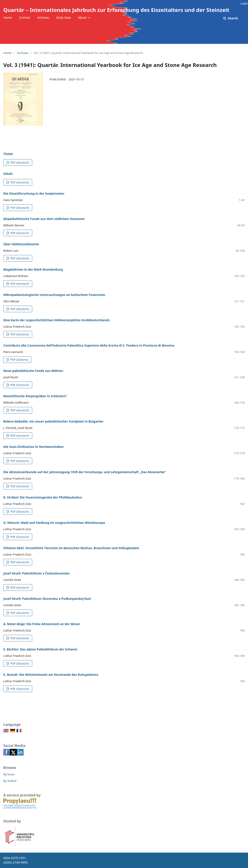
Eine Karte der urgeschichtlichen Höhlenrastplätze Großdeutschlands (56, 320)
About (83, 18)
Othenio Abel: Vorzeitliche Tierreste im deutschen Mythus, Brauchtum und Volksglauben (71, 548)
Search (233, 18)
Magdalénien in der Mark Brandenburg (33, 269)
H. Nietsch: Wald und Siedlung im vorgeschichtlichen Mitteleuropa (54, 523)
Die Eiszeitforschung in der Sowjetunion (34, 193)
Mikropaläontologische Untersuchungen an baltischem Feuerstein (54, 295)
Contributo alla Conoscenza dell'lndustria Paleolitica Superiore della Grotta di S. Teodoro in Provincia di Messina (89, 345)
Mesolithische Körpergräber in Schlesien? (35, 396)
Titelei (8, 154)
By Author (10, 781)
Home (8, 18)
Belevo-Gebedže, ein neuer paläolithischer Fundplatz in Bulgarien (53, 421)
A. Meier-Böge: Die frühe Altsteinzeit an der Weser (42, 624)
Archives (43, 18)
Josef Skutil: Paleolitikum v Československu (36, 573)
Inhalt (8, 174)
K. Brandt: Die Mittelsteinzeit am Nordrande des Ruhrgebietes (51, 675)
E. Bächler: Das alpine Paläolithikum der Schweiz (40, 649)
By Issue (9, 774)
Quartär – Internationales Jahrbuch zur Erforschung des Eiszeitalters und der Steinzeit (116, 10)
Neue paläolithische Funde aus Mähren (33, 371)
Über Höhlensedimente (21, 244)
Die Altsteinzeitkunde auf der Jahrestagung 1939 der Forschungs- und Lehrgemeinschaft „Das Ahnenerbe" (85, 472)
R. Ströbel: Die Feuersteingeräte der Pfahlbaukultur (43, 497)
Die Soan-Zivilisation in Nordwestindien (34, 447)
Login (244, 3)
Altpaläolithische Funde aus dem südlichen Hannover (44, 219)
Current (24, 18)
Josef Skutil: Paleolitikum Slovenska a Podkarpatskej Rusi (47, 599)
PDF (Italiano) (19, 360)
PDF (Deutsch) (19, 163)
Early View (63, 18)
